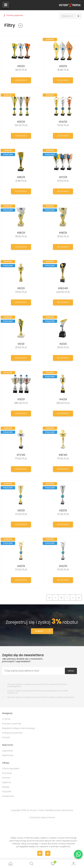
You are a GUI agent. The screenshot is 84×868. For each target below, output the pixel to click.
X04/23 (63, 122)
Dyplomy (7, 783)
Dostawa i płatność (12, 724)
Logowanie (7, 751)
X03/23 (21, 122)
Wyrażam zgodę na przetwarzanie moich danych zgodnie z (41, 698)
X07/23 (63, 177)
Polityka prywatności (12, 733)
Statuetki (7, 792)
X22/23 (63, 510)
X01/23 (21, 66)
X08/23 (21, 233)
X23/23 (21, 566)
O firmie (6, 720)
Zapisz (71, 671)
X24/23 (63, 566)
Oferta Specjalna (11, 769)
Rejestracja (8, 756)
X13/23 (21, 399)
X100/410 (63, 288)
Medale (6, 788)
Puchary (6, 778)
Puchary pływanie (15, 15)
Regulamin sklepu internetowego (19, 729)
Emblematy (8, 797)
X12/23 (63, 344)
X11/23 (21, 344)
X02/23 (63, 66)
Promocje (7, 774)
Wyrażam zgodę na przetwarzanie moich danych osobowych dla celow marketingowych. (37, 686)
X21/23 (21, 510)
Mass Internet (48, 818)
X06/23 (21, 177)
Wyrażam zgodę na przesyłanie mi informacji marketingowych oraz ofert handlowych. (38, 692)
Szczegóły (21, 80)
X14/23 (63, 399)
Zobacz (39, 631)
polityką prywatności (66, 698)
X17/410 (21, 455)
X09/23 (63, 233)
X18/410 (63, 455)
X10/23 (21, 288)
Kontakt (6, 738)
